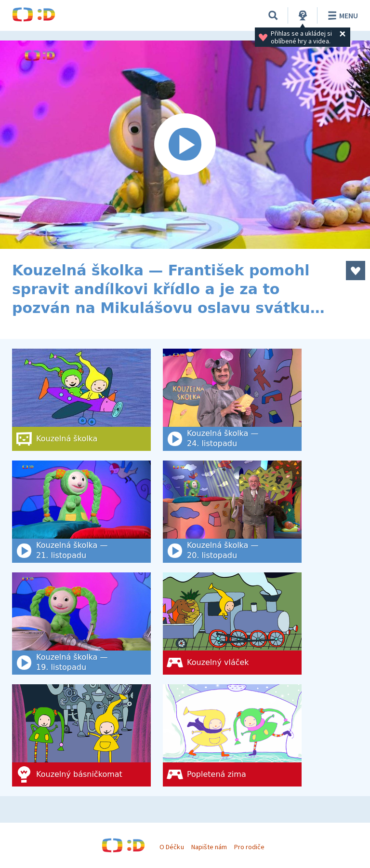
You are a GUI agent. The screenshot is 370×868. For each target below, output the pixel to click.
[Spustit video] (185, 145)
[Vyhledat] (273, 15)
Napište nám (209, 847)
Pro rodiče (249, 847)
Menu (341, 15)
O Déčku (172, 847)
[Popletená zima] (232, 735)
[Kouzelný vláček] (232, 624)
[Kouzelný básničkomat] (81, 735)
